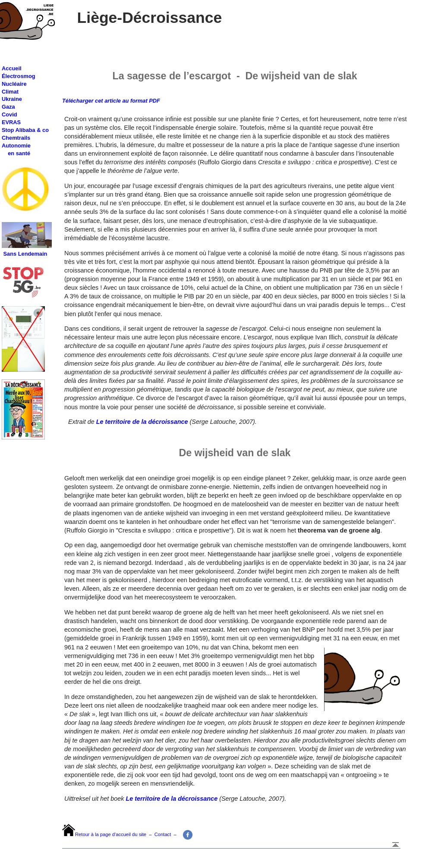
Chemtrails (16, 138)
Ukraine (12, 99)
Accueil (12, 68)
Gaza (8, 107)
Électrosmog (19, 76)
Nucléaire (14, 84)
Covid (9, 114)
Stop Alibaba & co (25, 130)
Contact (163, 834)
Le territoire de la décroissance (142, 422)
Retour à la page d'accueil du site (111, 834)
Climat (10, 92)
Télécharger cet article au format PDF (111, 101)
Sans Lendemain (25, 254)
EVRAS (11, 122)
